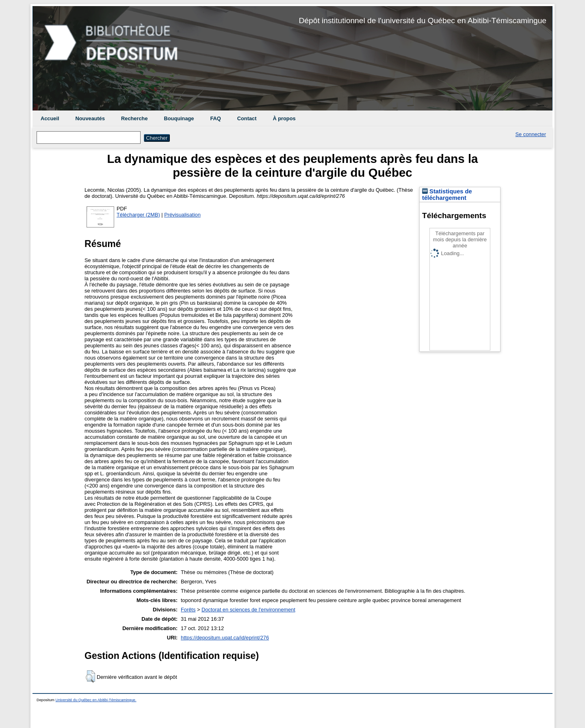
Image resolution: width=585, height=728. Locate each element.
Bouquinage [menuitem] (179, 118)
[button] (90, 676)
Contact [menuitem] (247, 118)
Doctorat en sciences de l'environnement (248, 610)
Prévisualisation (182, 215)
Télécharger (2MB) (138, 215)
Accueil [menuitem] (50, 118)
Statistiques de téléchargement (447, 195)
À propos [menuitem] (284, 118)
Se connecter (531, 134)
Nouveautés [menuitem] (90, 118)
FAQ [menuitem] (215, 118)
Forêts (188, 610)
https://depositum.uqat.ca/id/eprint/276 (225, 638)
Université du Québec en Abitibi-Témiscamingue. (96, 700)
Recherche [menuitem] (134, 118)
